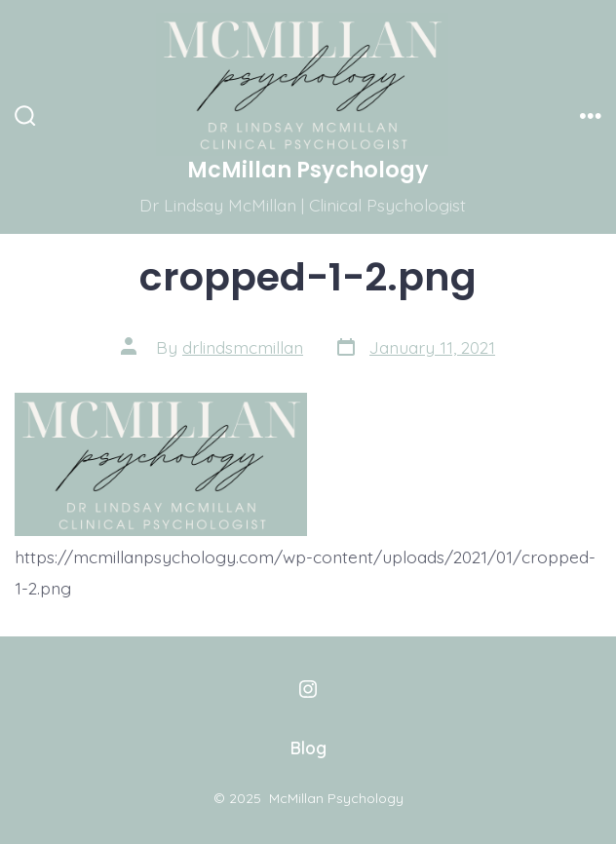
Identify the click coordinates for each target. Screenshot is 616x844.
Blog (308, 748)
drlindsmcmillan (243, 347)
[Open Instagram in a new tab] (308, 689)
